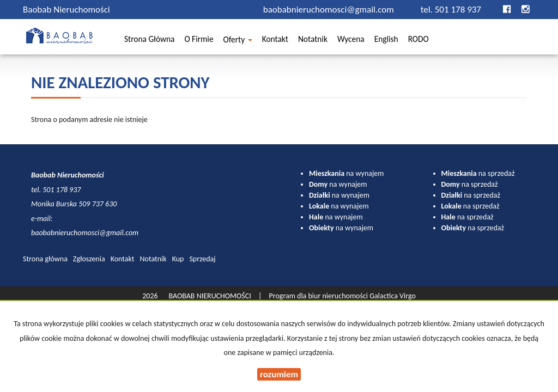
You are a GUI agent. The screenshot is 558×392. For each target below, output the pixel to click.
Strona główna (149, 41)
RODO (418, 41)
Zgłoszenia (89, 259)
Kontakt (275, 41)
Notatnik (313, 41)
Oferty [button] (238, 41)
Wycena (351, 41)
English (386, 41)
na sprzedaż (478, 173)
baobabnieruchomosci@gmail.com (330, 10)
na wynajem (346, 173)
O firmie (199, 41)
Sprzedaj (202, 259)
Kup (178, 259)
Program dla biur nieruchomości (320, 296)
